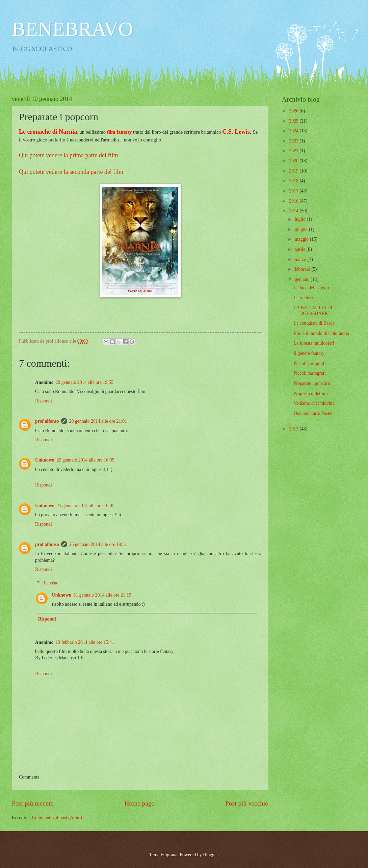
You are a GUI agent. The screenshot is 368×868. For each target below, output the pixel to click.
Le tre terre (304, 298)
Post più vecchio (247, 803)
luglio (301, 219)
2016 (294, 201)
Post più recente (33, 803)
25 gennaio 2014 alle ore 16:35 (86, 460)
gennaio (303, 279)
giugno (302, 229)
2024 (294, 131)
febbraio (303, 269)
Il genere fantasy (309, 353)
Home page (139, 803)
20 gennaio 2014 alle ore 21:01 (98, 421)
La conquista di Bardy (314, 323)
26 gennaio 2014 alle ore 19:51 (98, 544)
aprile (301, 249)
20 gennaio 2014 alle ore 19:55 (84, 382)
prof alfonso (47, 421)
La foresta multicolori (314, 343)
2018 (294, 181)
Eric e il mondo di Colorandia (321, 333)
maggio (302, 239)
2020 (294, 161)
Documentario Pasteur (314, 413)
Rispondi (44, 401)
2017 (294, 191)
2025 (294, 121)
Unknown (45, 460)
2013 (294, 429)
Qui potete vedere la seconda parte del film (71, 172)
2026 (294, 111)
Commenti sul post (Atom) (57, 818)
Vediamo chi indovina (314, 403)
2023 (294, 141)
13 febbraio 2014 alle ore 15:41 (85, 642)
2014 (294, 211)
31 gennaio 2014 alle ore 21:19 (102, 595)
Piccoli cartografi (309, 363)
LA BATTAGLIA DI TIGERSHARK (313, 311)
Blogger (210, 855)
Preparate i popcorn (312, 383)
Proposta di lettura (310, 393)
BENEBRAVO (72, 29)
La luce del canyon (311, 288)
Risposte (50, 583)
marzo (301, 259)
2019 (294, 171)
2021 (294, 151)
